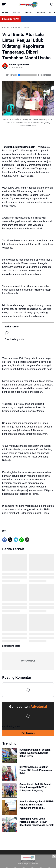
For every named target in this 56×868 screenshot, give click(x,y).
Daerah (29, 13)
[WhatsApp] (22, 540)
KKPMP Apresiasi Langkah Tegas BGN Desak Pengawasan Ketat (36, 770)
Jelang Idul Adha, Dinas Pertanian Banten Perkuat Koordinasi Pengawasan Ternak (37, 822)
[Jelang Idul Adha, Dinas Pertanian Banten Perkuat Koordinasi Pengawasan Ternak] (10, 825)
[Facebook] (4, 540)
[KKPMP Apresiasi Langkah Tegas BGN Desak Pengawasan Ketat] (10, 773)
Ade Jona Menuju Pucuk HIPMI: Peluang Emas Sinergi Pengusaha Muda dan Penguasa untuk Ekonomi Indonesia (37, 805)
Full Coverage (28, 733)
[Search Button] (52, 4)
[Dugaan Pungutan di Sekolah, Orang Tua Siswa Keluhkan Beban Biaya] (10, 756)
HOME (5, 13)
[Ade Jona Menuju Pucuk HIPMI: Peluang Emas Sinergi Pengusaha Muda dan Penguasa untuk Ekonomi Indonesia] (10, 808)
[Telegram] (16, 540)
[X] (10, 540)
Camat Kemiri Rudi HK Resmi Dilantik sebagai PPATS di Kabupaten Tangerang (35, 787)
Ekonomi (41, 13)
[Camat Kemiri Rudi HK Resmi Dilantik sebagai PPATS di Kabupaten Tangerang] (10, 790)
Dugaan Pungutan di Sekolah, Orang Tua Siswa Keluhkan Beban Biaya (35, 753)
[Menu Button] (4, 4)
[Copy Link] (27, 540)
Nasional (17, 13)
